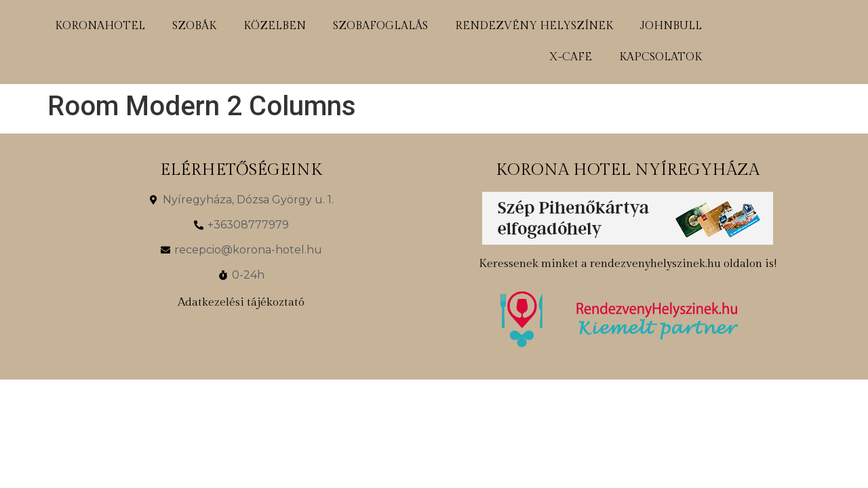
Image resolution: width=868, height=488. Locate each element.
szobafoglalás (380, 26)
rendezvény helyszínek (534, 26)
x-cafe (570, 57)
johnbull (671, 26)
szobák (194, 26)
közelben (275, 26)
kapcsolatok (660, 57)
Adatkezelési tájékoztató (241, 302)
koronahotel (100, 26)
